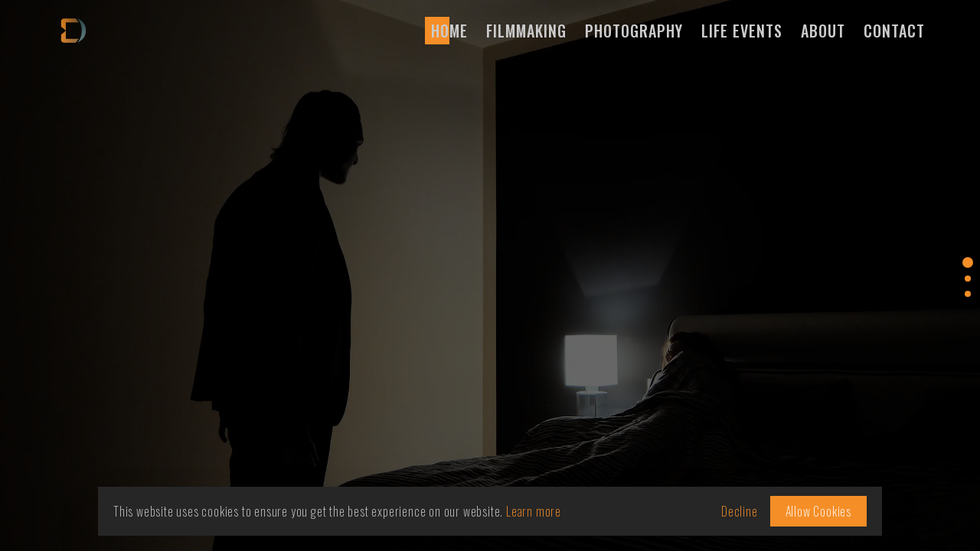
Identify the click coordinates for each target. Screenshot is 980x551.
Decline (740, 511)
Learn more (534, 511)
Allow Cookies (818, 511)
